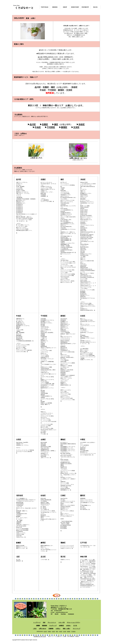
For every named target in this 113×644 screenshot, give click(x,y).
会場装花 (61, 626)
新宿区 (64, 127)
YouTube (63, 614)
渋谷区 (82, 124)
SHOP (65, 7)
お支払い (58, 629)
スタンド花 (61, 622)
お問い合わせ (74, 158)
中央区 (38, 127)
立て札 (75, 626)
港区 (56, 124)
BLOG (57, 614)
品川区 (33, 124)
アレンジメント (52, 622)
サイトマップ (77, 629)
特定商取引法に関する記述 (40, 636)
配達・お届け (67, 629)
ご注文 (33, 158)
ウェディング (53, 626)
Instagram (71, 614)
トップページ (37, 622)
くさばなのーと (24, 7)
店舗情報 (51, 629)
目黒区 (45, 124)
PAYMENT (85, 7)
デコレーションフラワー (74, 622)
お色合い (69, 626)
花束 (44, 622)
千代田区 (51, 127)
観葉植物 (45, 626)
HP (52, 614)
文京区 (76, 127)
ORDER (55, 7)
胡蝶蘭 (38, 626)
